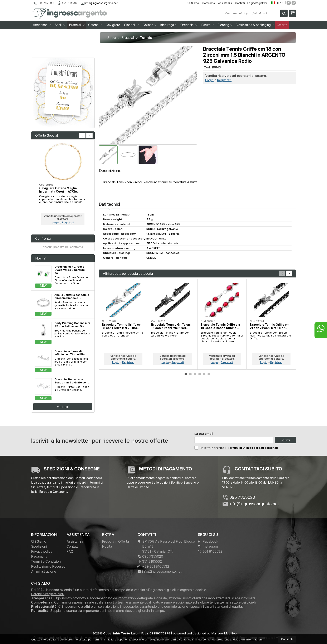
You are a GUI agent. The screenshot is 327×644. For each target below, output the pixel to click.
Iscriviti (285, 440)
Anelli (60, 25)
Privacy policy (42, 551)
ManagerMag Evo (224, 633)
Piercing (225, 25)
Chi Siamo (193, 3)
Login (209, 80)
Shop (112, 38)
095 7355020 (44, 3)
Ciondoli (131, 25)
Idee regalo (168, 25)
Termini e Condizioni (46, 561)
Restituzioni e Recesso (48, 566)
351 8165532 (68, 3)
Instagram (208, 546)
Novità (107, 546)
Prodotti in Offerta (115, 541)
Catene (95, 25)
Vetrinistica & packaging (255, 25)
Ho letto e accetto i (210, 448)
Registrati (224, 80)
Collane (150, 25)
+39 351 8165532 (153, 566)
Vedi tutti (63, 407)
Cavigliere (113, 25)
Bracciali (77, 25)
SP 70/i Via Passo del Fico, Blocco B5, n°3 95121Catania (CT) (166, 546)
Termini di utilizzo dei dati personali (253, 448)
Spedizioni (39, 546)
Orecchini (189, 25)
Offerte (282, 25)
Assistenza (225, 3)
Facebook (208, 541)
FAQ (70, 551)
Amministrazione (44, 571)
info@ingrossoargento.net (99, 3)
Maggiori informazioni (248, 639)
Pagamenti (39, 556)
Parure (208, 25)
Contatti (240, 3)
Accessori (42, 25)
